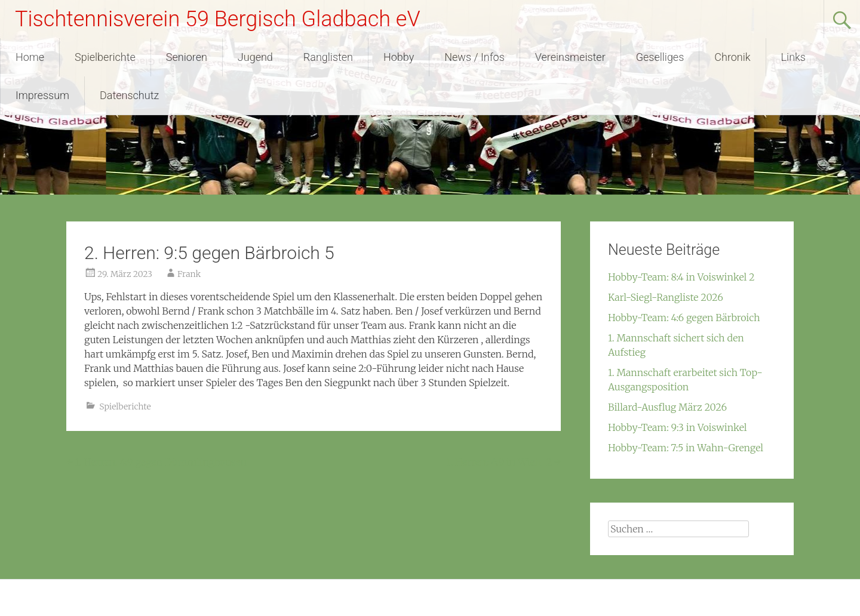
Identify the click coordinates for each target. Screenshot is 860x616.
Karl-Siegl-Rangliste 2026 (666, 297)
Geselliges (660, 57)
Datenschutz (129, 95)
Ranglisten (328, 57)
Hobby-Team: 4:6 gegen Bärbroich (684, 318)
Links (793, 57)
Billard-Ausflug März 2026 (667, 407)
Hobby (399, 57)
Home (30, 57)
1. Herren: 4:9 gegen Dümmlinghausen (156, 462)
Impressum (42, 95)
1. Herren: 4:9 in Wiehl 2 (503, 462)
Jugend (255, 57)
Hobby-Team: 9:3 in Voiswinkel (678, 427)
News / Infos (474, 57)
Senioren (187, 57)
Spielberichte (105, 57)
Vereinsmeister (570, 57)
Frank (189, 274)
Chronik (732, 57)
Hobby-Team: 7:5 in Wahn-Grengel (686, 448)
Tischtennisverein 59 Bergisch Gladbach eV (218, 19)
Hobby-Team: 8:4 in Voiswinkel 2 (681, 277)
